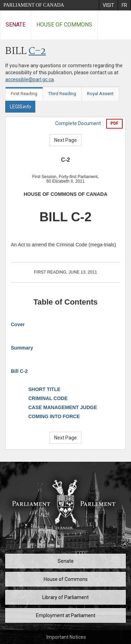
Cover (18, 324)
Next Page (65, 140)
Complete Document (78, 123)
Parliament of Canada (34, 5)
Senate (16, 25)
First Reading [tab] (24, 94)
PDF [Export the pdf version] (114, 123)
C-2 (37, 51)
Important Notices (66, 637)
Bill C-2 (19, 371)
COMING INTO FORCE (54, 416)
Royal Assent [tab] (100, 94)
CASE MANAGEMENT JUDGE (63, 407)
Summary (22, 348)
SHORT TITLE (44, 389)
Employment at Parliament (66, 615)
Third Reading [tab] (62, 94)
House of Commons (64, 25)
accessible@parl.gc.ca (30, 79)
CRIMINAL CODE (48, 398)
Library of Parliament (65, 597)
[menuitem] (108, 5)
